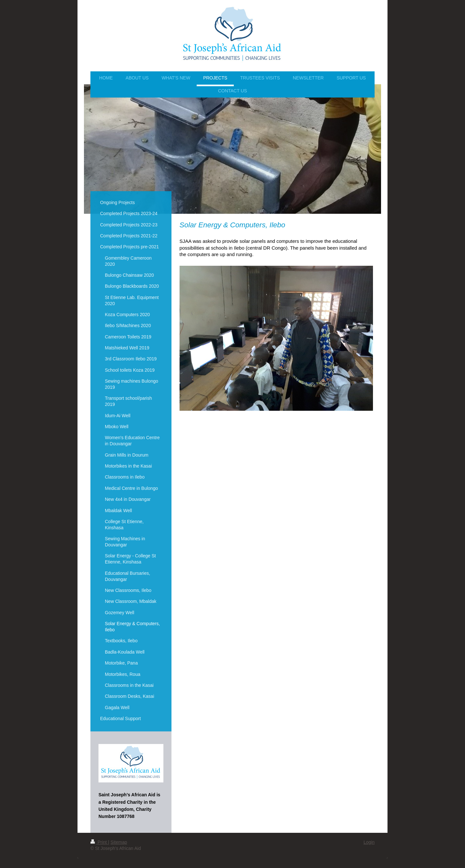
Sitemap (119, 842)
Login (369, 842)
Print (99, 842)
